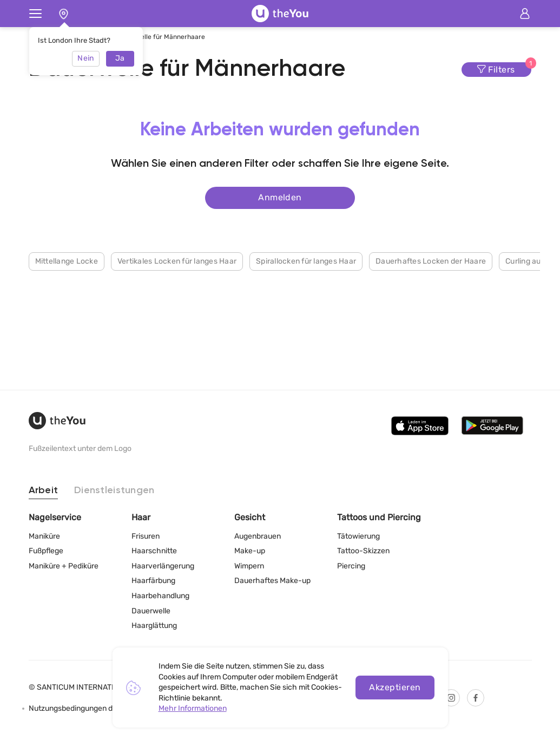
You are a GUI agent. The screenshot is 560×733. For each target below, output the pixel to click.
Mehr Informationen (193, 708)
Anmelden (280, 197)
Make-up (250, 551)
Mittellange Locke (67, 261)
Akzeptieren (395, 687)
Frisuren (146, 536)
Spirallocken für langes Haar (306, 261)
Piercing (351, 566)
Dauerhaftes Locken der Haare (431, 261)
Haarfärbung (153, 581)
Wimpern (249, 566)
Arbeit (44, 490)
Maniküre (44, 536)
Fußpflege (46, 551)
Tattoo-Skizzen (363, 551)
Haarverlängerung (163, 566)
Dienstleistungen (114, 490)
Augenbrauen (258, 536)
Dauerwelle (151, 611)
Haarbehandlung (160, 596)
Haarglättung (154, 626)
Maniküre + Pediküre (64, 566)
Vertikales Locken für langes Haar (177, 261)
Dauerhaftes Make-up (272, 581)
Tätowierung (358, 536)
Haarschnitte (154, 551)
